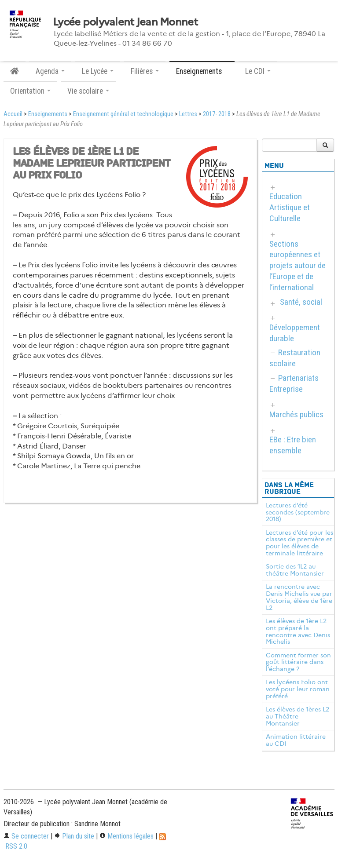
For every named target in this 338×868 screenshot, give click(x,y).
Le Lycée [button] (98, 71)
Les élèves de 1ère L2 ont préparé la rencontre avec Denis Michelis (298, 631)
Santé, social (301, 302)
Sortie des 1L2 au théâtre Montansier (295, 570)
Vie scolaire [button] (88, 91)
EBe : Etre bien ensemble (293, 445)
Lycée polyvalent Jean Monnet (125, 22)
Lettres (188, 114)
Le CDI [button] (258, 71)
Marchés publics (296, 414)
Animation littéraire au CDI (296, 740)
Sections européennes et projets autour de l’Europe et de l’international (298, 266)
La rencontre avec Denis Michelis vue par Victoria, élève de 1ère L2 (299, 597)
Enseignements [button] (202, 71)
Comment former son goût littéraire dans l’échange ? (298, 662)
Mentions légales (127, 836)
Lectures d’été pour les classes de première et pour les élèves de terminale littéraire (299, 543)
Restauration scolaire (295, 358)
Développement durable (295, 333)
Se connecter (26, 836)
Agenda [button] (50, 71)
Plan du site (74, 836)
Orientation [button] (30, 91)
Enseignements (48, 114)
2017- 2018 (217, 114)
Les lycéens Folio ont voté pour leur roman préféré (298, 689)
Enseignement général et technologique (123, 114)
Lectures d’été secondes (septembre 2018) (298, 512)
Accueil (13, 114)
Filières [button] (145, 71)
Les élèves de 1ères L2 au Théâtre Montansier (298, 716)
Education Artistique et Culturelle (290, 207)
